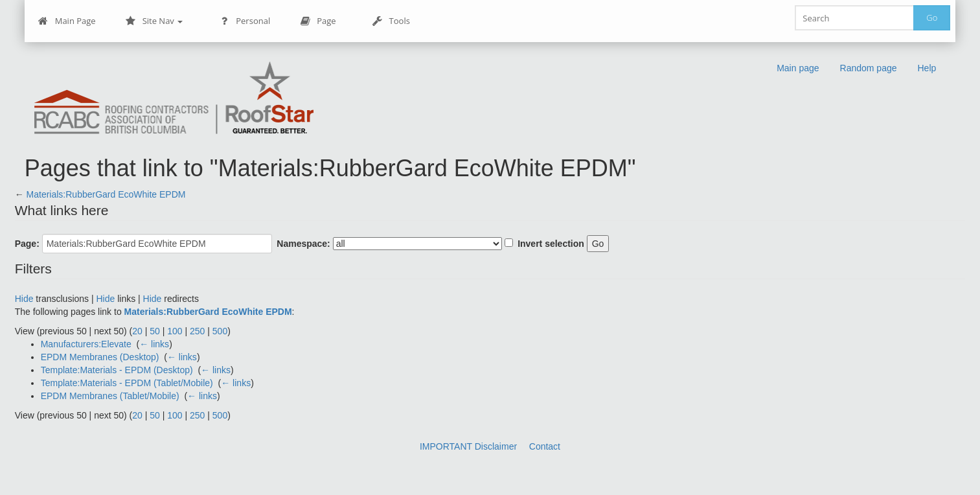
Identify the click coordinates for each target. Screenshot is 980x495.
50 (155, 331)
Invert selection (551, 244)
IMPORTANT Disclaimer (468, 446)
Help (927, 68)
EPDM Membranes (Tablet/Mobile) (110, 396)
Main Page (67, 21)
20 (137, 331)
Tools (391, 21)
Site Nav (154, 21)
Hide (24, 299)
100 (175, 331)
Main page (798, 68)
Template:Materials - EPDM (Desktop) (117, 370)
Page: (27, 244)
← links (154, 344)
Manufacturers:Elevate (86, 344)
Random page (869, 68)
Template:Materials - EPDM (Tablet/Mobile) (127, 383)
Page (318, 21)
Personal (245, 21)
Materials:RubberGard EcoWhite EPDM (106, 194)
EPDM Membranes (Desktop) (100, 357)
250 (197, 331)
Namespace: (303, 244)
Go (932, 17)
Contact (545, 446)
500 (220, 331)
